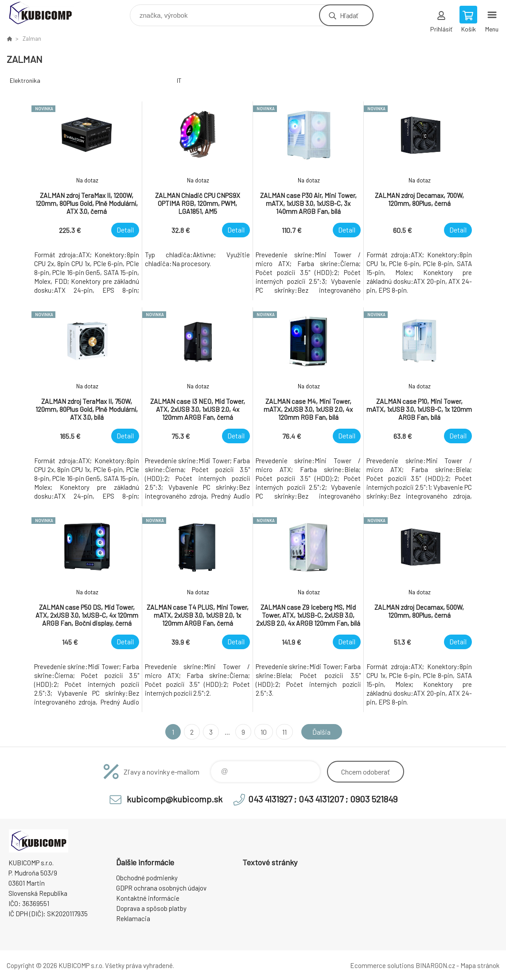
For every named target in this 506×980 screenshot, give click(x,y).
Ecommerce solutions (382, 965)
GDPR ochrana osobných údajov (161, 888)
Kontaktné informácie (148, 898)
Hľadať (349, 15)
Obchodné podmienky (147, 878)
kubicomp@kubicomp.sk (175, 799)
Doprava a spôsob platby (151, 908)
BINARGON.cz (435, 965)
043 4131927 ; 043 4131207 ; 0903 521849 (323, 799)
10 (264, 732)
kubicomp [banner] (46, 13)
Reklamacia (133, 918)
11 (284, 732)
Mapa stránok (480, 965)
